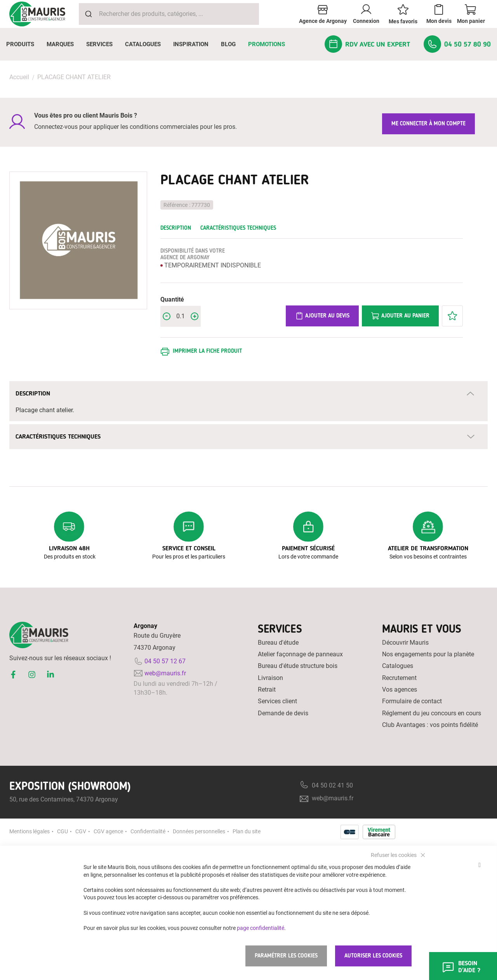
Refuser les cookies (394, 855)
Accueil (19, 77)
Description (176, 228)
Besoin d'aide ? (461, 967)
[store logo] (37, 14)
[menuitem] (20, 44)
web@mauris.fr (165, 673)
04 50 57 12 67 (165, 661)
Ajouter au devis (322, 316)
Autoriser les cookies (373, 956)
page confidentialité (261, 928)
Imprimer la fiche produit (207, 351)
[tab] (248, 394)
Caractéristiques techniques (238, 228)
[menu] (248, 44)
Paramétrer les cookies (286, 956)
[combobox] (169, 14)
